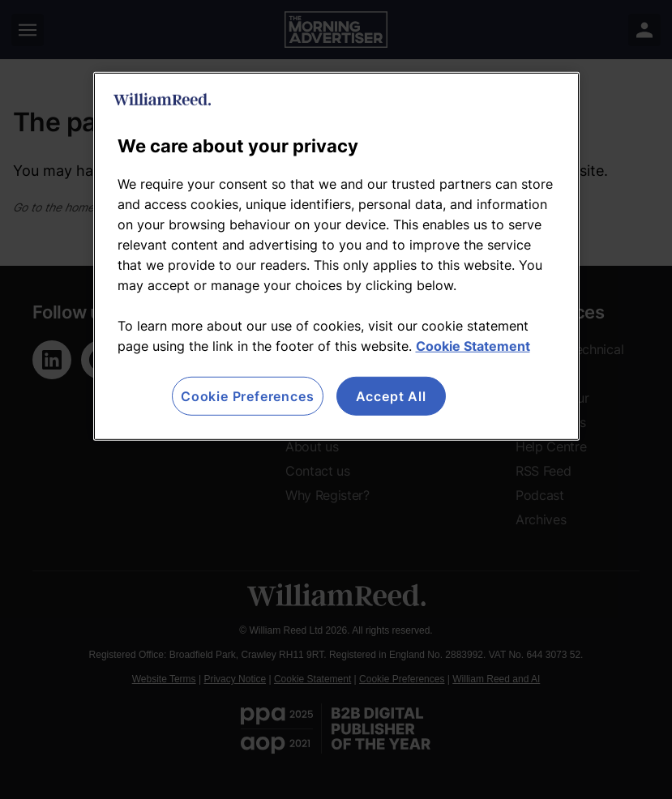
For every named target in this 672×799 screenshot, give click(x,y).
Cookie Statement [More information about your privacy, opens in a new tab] (473, 346)
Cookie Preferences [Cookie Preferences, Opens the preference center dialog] (247, 396)
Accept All (391, 396)
